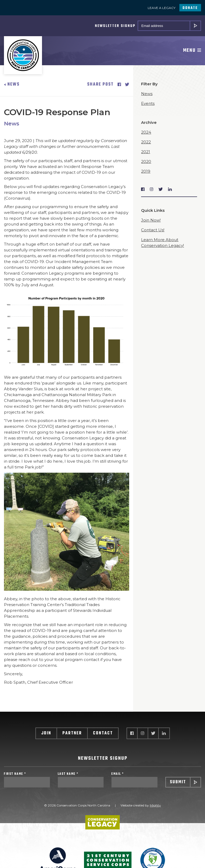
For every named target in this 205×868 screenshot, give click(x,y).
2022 (146, 142)
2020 (146, 161)
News (12, 85)
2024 (146, 132)
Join (46, 733)
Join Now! (151, 220)
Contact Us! (153, 230)
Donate (190, 8)
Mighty (155, 805)
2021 (146, 152)
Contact (103, 733)
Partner (72, 733)
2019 (146, 171)
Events (148, 103)
